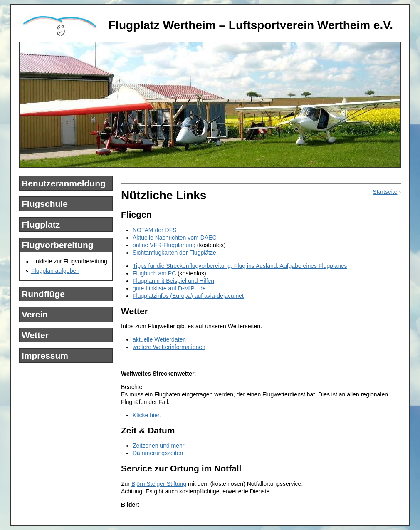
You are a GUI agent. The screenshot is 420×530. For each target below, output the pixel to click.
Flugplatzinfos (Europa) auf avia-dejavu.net (188, 296)
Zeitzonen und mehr (159, 446)
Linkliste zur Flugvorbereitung (69, 261)
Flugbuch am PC (154, 273)
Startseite (385, 192)
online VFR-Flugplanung (164, 245)
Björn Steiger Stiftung (159, 484)
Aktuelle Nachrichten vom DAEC (175, 238)
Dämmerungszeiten (158, 453)
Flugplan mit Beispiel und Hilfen (173, 281)
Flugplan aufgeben (55, 271)
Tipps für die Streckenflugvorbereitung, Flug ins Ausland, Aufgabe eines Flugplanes (240, 266)
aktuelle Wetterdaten (159, 339)
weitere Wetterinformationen (169, 347)
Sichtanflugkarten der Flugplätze (174, 253)
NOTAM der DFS (155, 230)
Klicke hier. (147, 415)
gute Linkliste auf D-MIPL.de (170, 288)
